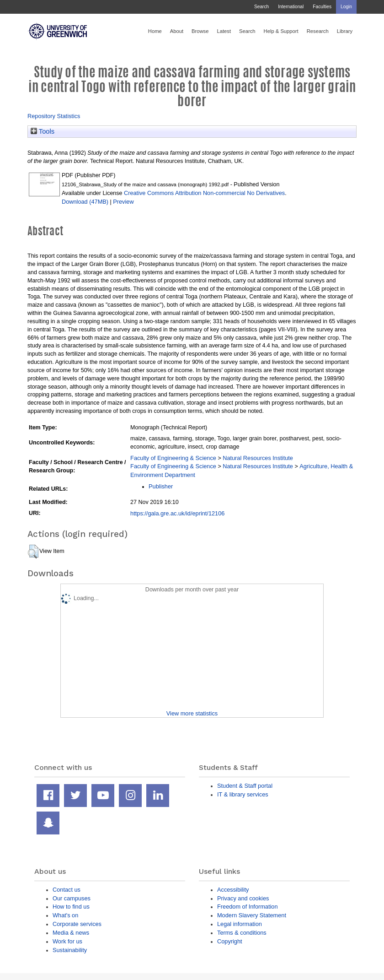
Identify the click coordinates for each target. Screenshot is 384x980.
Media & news (71, 933)
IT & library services (243, 794)
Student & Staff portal (245, 786)
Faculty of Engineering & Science (173, 458)
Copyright (230, 941)
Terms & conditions (242, 933)
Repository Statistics (54, 116)
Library (345, 31)
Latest (224, 31)
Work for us (67, 941)
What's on (65, 915)
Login (346, 7)
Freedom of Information (248, 907)
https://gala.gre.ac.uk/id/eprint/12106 (177, 513)
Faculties (322, 7)
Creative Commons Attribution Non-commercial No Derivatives (204, 193)
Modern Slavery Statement (252, 915)
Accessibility (233, 890)
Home (155, 31)
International (291, 7)
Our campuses (72, 898)
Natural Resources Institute (258, 458)
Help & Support (281, 31)
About (177, 31)
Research (318, 31)
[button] (33, 552)
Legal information (240, 924)
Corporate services (77, 924)
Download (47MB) (85, 202)
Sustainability (70, 950)
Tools (43, 131)
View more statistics (192, 713)
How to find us (71, 907)
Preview (123, 202)
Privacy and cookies (243, 898)
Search (261, 7)
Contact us (67, 890)
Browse (200, 31)
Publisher (161, 486)
